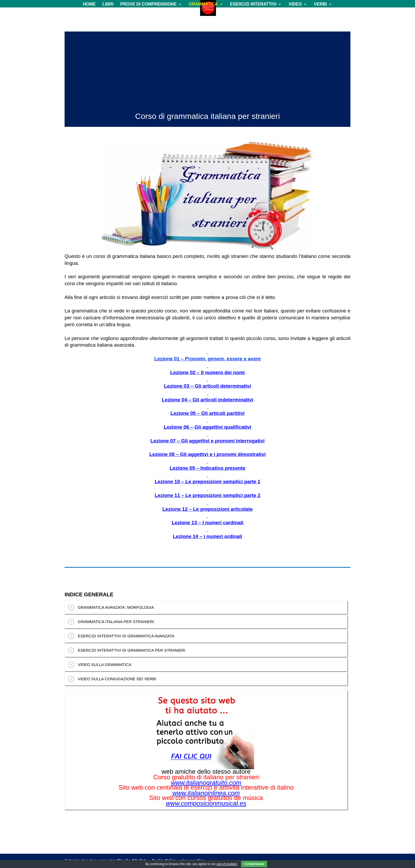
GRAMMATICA (203, 4)
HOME (89, 4)
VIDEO (295, 4)
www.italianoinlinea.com (206, 793)
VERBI (320, 4)
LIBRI (108, 4)
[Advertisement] (207, 69)
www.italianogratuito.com (206, 783)
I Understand (254, 864)
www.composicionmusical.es (206, 803)
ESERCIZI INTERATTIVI (253, 4)
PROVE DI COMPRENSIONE (148, 4)
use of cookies (227, 864)
